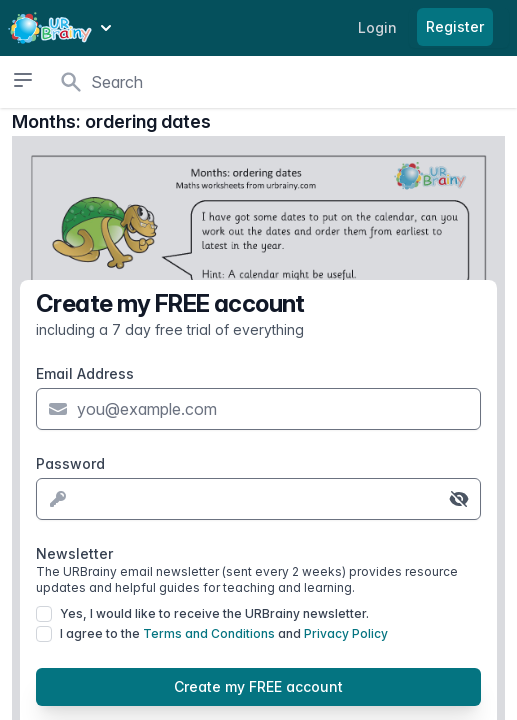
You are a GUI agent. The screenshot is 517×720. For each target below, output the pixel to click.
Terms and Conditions (209, 633)
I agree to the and (224, 633)
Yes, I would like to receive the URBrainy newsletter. (214, 613)
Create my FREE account (258, 686)
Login (377, 27)
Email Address (85, 373)
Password (70, 463)
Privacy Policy (346, 633)
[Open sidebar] (22, 80)
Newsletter (258, 570)
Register (455, 26)
